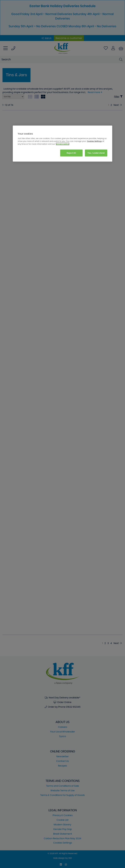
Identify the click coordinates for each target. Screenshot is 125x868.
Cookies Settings (94, 141)
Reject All (71, 153)
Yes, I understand (96, 153)
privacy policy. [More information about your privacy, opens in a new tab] (63, 144)
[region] (62, 144)
